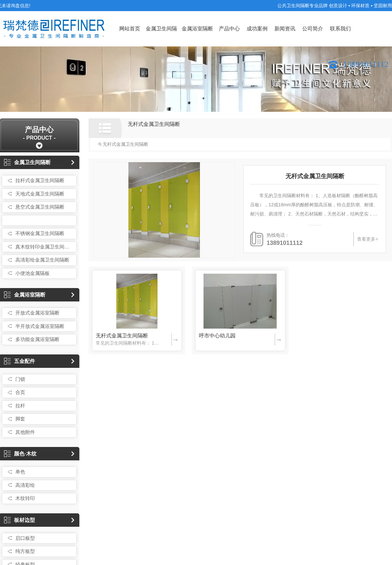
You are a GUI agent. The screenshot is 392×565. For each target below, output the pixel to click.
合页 (20, 392)
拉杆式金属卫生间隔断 (40, 180)
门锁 (20, 379)
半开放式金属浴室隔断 (40, 326)
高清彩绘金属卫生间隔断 (42, 260)
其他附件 (25, 432)
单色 (20, 472)
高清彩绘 (25, 485)
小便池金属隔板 (33, 273)
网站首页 (130, 29)
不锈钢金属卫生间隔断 (40, 233)
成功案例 (257, 29)
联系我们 (340, 29)
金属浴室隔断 (197, 29)
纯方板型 (25, 551)
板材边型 (19, 520)
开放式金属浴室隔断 (37, 313)
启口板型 (25, 538)
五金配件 (19, 361)
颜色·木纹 (20, 454)
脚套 (20, 419)
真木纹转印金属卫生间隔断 (44, 247)
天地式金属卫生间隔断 (40, 194)
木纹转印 (25, 498)
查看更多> (367, 239)
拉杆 (20, 406)
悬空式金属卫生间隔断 (40, 207)
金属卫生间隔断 (161, 36)
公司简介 (313, 29)
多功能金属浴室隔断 (37, 339)
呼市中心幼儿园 (217, 336)
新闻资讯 (285, 29)
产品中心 (229, 29)
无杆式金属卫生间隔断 (40, 220)
